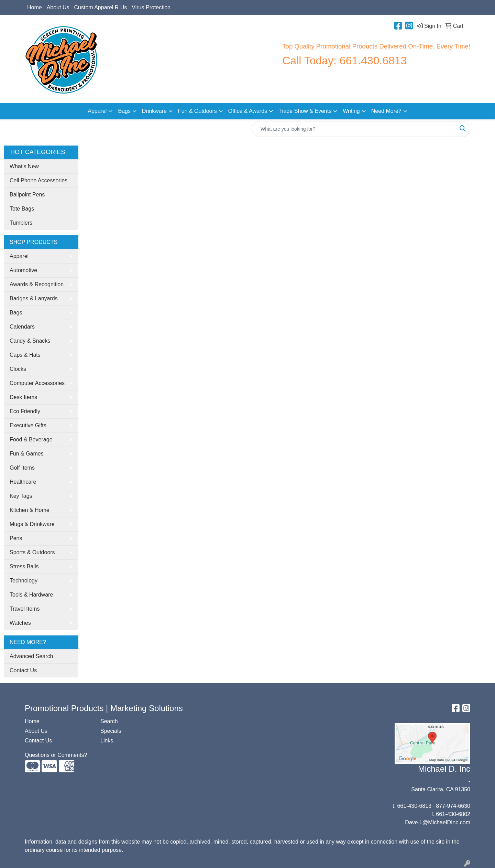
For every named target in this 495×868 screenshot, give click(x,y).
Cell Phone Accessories (38, 180)
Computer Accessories (37, 383)
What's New (24, 166)
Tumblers (21, 223)
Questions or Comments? (56, 755)
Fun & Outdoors (197, 111)
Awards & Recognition (37, 284)
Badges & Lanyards (34, 298)
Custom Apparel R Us (101, 7)
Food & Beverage (31, 440)
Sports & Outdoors (32, 552)
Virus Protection (151, 7)
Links (107, 741)
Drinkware (154, 111)
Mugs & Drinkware (32, 524)
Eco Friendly (25, 411)
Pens (16, 538)
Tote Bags (22, 209)
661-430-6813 (414, 806)
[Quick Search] (354, 129)
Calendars (22, 327)
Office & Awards (248, 111)
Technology (24, 581)
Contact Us (23, 670)
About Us (58, 7)
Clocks (18, 369)
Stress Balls (24, 566)
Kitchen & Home (30, 510)
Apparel (97, 111)
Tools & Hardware (31, 595)
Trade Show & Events (305, 111)
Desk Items (23, 397)
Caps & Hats (25, 355)
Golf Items (22, 468)
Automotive (23, 270)
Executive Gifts (28, 425)
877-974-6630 (453, 806)
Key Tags (21, 496)
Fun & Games (27, 454)
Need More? (386, 111)
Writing (351, 111)
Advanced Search (31, 656)
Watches (20, 623)
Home (35, 7)
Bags (124, 111)
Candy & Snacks (30, 341)
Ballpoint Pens (27, 195)
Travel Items (25, 609)
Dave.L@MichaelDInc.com (438, 822)
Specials (111, 731)
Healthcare (23, 482)
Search (109, 721)
